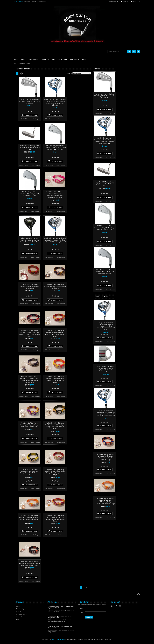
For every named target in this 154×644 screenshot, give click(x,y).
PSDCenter (108, 639)
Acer (15, 141)
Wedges (16, 125)
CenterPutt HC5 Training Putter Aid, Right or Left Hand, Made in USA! (54, 148)
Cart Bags (17, 96)
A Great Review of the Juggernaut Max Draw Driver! (60, 627)
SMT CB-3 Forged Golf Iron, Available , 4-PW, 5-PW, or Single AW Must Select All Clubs (80, 148)
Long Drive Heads (19, 113)
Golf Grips (17, 81)
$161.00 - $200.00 (20, 184)
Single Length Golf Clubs (21, 86)
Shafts (15, 120)
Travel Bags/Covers (19, 100)
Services (16, 119)
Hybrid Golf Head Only (20, 82)
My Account (27, 2)
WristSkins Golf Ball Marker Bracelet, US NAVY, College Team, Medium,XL (79, 286)
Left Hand (16, 112)
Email (81, 613)
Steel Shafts (17, 124)
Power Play (17, 155)
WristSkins (17, 147)
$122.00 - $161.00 (20, 181)
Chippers (16, 88)
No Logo (16, 136)
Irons (15, 105)
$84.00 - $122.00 (19, 177)
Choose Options (54, 115)
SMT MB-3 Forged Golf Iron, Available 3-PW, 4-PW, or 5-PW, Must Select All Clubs (54, 194)
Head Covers (17, 101)
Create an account (41, 2)
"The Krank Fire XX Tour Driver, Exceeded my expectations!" (61, 607)
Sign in (33, 2)
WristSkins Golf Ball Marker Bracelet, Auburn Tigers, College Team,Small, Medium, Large (54, 564)
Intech (15, 152)
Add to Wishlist (48, 119)
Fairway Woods (18, 91)
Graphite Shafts (18, 122)
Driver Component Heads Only (23, 74)
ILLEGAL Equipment (20, 84)
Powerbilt (16, 139)
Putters (16, 115)
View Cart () (137, 2)
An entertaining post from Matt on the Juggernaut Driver (60, 617)
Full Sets (16, 93)
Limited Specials (18, 110)
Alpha (15, 150)
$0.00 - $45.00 (19, 170)
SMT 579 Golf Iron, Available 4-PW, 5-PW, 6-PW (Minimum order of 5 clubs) (54, 101)
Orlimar (16, 133)
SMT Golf (16, 158)
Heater (16, 144)
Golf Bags (16, 94)
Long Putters (17, 117)
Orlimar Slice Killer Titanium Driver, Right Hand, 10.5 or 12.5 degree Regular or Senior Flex (54, 240)
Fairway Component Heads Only (23, 76)
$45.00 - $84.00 (19, 174)
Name (82, 608)
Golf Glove (17, 79)
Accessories (17, 72)
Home (15, 63)
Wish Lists (126, 2)
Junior (15, 107)
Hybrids (16, 103)
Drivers (16, 89)
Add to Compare (60, 119)
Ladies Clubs (17, 108)
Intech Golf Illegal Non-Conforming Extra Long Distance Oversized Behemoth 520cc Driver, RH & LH (79, 240)
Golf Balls (16, 77)
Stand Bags (17, 98)
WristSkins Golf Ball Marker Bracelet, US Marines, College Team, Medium (54, 286)
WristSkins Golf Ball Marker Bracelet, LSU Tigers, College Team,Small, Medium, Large (54, 425)
